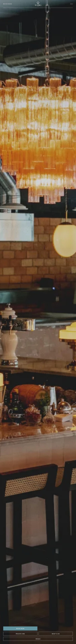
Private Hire (20, 634)
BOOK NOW (20, 628)
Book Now (8, 4)
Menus (38, 639)
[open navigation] (71, 4)
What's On (56, 634)
